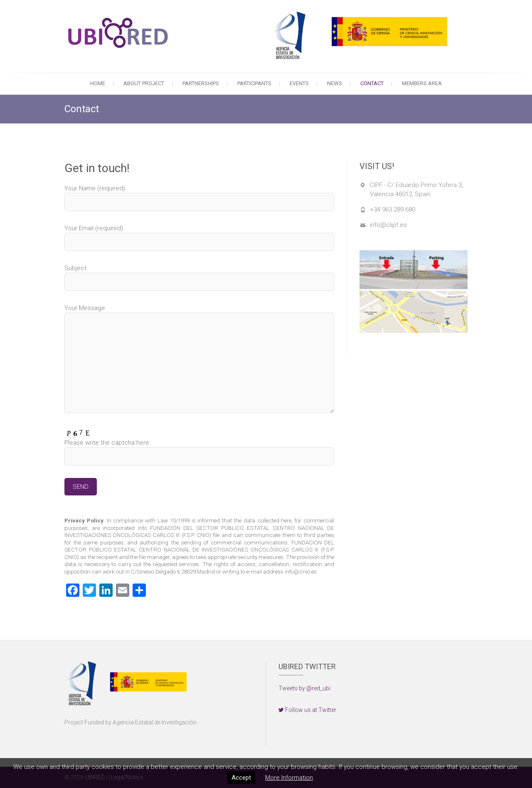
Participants (254, 83)
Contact (372, 83)
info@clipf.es (388, 225)
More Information (289, 778)
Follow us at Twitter (307, 710)
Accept (241, 778)
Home (98, 83)
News (335, 83)
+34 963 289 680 (393, 209)
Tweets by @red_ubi (304, 688)
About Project (144, 83)
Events (299, 83)
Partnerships (201, 83)
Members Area (422, 83)
